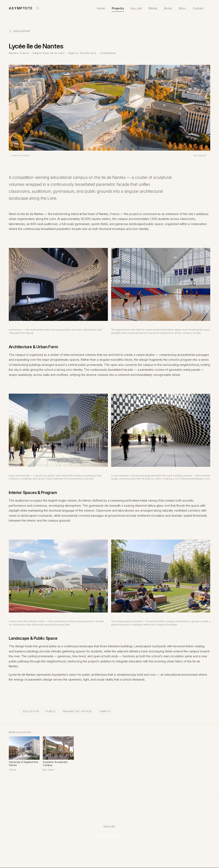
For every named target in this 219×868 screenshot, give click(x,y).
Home (101, 8)
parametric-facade (77, 711)
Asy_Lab (136, 8)
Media (153, 8)
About (168, 8)
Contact (198, 8)
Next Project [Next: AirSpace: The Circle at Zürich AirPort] (202, 156)
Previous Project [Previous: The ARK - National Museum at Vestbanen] (20, 156)
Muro (182, 8)
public (51, 711)
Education (19, 31)
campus (105, 711)
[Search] (38, 8)
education (31, 711)
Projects (118, 8)
